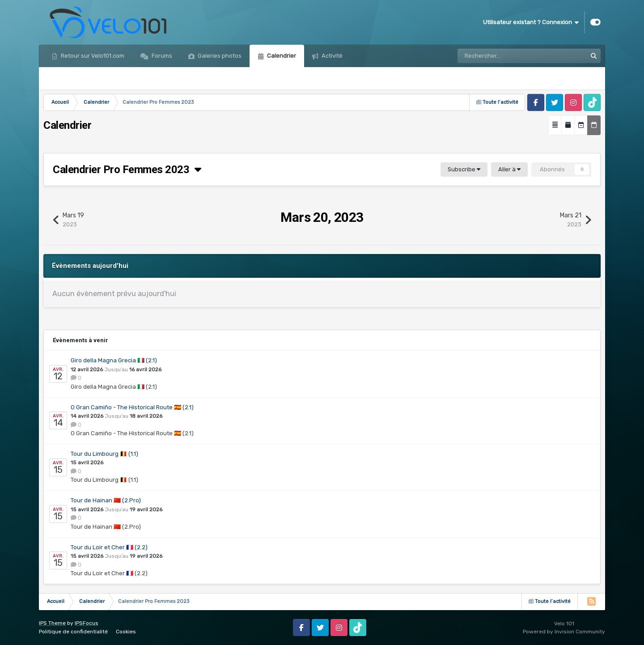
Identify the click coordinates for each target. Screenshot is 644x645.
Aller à (509, 169)
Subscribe (464, 169)
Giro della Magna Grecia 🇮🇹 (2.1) (114, 360)
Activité (331, 56)
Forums (161, 56)
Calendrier (281, 56)
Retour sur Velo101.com (92, 56)
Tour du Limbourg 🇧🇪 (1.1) (104, 454)
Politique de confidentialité (73, 632)
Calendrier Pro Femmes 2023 (127, 170)
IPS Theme (52, 623)
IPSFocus (87, 623)
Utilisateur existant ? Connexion (531, 22)
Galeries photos (219, 56)
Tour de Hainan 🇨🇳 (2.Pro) (106, 500)
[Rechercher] (496, 56)
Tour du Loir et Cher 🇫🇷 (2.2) (109, 547)
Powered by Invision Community (564, 632)
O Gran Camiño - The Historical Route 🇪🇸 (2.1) (132, 407)
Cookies (126, 632)
